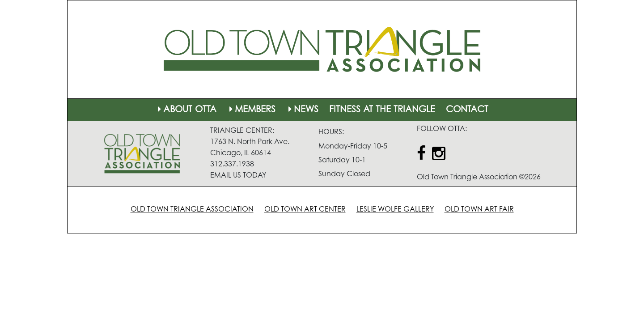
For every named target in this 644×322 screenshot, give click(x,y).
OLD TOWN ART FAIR (479, 210)
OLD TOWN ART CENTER (305, 210)
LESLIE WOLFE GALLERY (395, 210)
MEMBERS (251, 110)
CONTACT (467, 110)
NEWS (302, 110)
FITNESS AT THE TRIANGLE (382, 110)
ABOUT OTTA (186, 110)
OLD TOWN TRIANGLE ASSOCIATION (192, 210)
